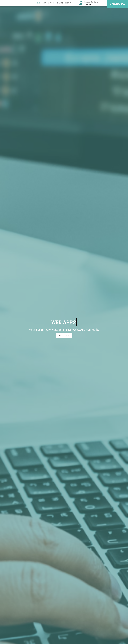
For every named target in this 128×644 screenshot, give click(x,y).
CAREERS (60, 3)
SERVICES (51, 3)
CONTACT (68, 3)
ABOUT (44, 3)
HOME (38, 3)
